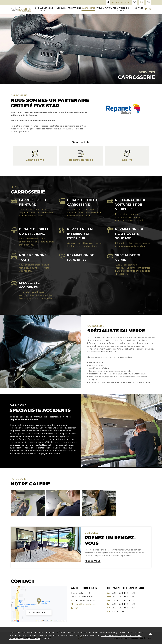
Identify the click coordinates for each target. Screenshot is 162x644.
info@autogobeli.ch (86, 604)
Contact (139, 8)
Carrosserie (88, 8)
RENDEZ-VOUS (93, 561)
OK (150, 634)
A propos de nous (47, 9)
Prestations (74, 8)
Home (36, 8)
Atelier (100, 8)
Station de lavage (123, 9)
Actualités (110, 8)
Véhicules (62, 8)
